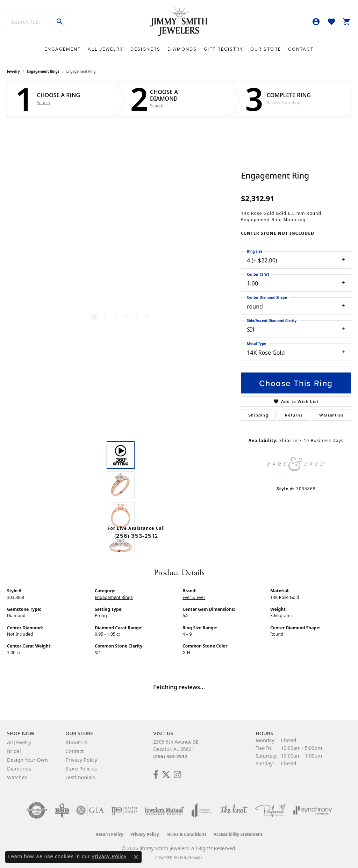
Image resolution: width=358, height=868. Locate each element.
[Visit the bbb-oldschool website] (62, 810)
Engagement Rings (43, 71)
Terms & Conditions (186, 834)
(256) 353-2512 (136, 536)
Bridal (14, 751)
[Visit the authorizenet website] (37, 810)
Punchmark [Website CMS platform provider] (191, 858)
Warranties (331, 415)
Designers (145, 49)
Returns (294, 415)
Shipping (258, 415)
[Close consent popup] (136, 857)
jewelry (13, 71)
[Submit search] (60, 22)
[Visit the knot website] (234, 810)
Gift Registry (224, 49)
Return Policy (109, 834)
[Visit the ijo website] (124, 810)
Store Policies (81, 769)
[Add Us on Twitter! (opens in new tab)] (166, 775)
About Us (76, 742)
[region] (121, 228)
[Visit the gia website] (90, 810)
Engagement (63, 49)
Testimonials (80, 777)
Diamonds (182, 49)
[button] (316, 22)
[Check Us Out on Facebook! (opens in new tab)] (156, 775)
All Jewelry (106, 49)
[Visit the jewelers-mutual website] (164, 810)
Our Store (266, 49)
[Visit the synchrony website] (313, 810)
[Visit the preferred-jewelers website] (271, 810)
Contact (301, 49)
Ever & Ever (194, 597)
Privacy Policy (81, 760)
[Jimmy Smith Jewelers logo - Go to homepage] (179, 22)
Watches (17, 777)
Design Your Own (27, 760)
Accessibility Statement (238, 834)
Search (44, 103)
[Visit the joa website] (202, 810)
